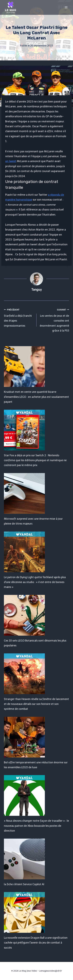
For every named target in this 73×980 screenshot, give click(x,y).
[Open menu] (66, 7)
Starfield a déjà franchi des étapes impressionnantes (19, 317)
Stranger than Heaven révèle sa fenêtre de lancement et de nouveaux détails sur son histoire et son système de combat (36, 704)
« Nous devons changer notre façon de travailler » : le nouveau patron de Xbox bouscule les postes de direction (36, 826)
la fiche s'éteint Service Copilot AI (24, 884)
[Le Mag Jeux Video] (10, 7)
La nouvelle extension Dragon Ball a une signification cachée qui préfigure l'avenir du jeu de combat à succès (36, 943)
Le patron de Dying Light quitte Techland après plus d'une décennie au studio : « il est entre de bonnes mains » (35, 582)
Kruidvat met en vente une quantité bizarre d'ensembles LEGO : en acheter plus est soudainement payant (36, 397)
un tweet (11, 161)
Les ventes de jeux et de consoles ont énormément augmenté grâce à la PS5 (54, 320)
